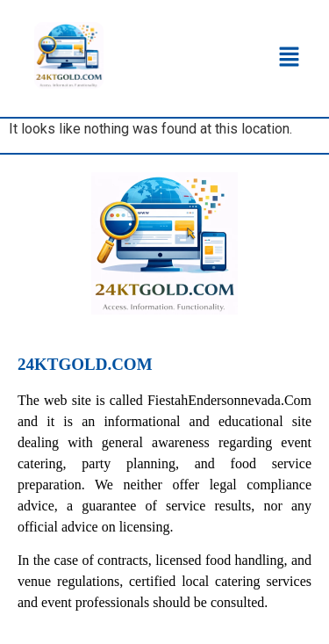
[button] (290, 58)
